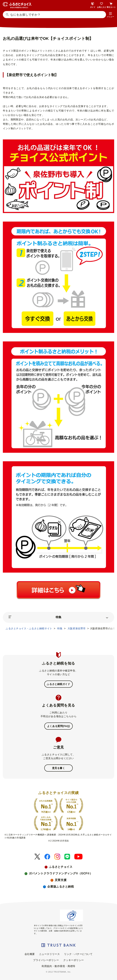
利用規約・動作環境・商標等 (58, 966)
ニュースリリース (49, 954)
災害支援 (61, 880)
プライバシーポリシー (46, 960)
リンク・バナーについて (78, 954)
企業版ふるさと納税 (61, 887)
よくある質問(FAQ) (58, 726)
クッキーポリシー (74, 960)
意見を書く (59, 768)
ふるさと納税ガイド (58, 684)
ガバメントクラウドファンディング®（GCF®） (61, 873)
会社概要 (30, 954)
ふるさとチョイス (61, 867)
